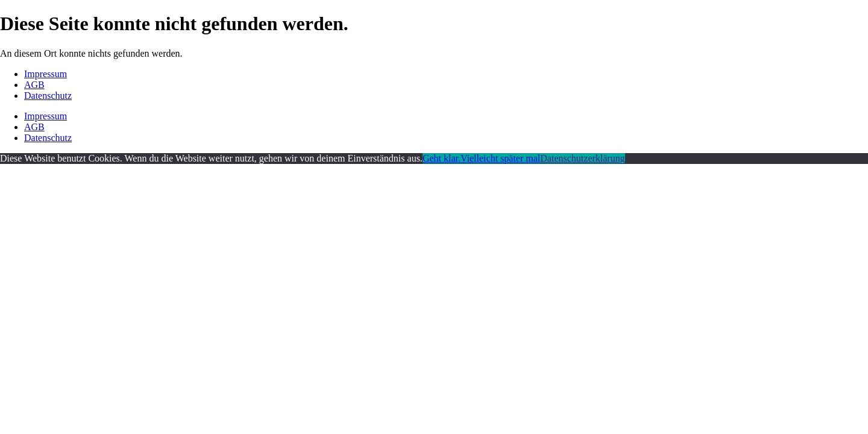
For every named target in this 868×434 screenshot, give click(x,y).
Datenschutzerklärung (582, 158)
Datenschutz (48, 96)
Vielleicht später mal (500, 158)
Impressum (46, 74)
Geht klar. (442, 158)
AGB (34, 85)
